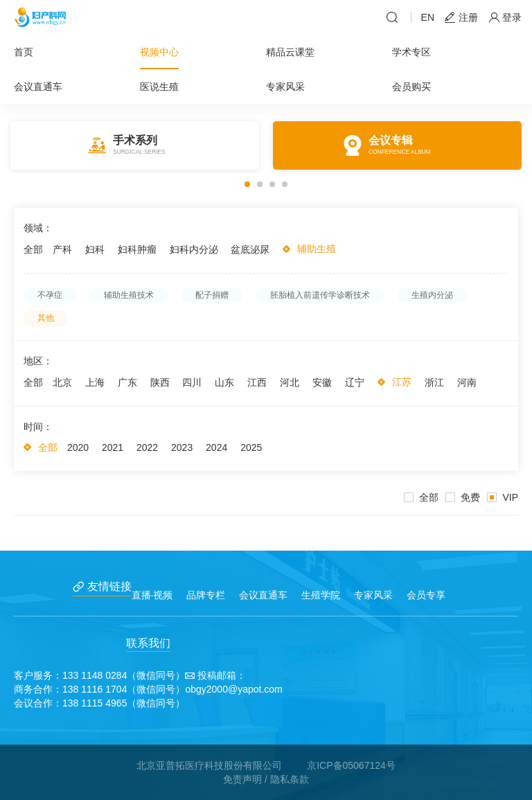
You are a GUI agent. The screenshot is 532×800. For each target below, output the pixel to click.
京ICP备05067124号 (351, 765)
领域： (38, 228)
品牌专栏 (206, 595)
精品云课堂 (290, 52)
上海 (95, 382)
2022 (147, 447)
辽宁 (355, 382)
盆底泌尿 (250, 249)
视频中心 (159, 52)
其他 (46, 318)
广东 (127, 382)
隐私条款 (290, 779)
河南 (467, 382)
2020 (78, 447)
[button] (247, 184)
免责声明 (242, 779)
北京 (62, 382)
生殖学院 (321, 595)
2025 (251, 447)
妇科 (95, 249)
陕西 (160, 382)
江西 (257, 382)
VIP (503, 497)
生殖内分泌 (432, 295)
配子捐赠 (212, 295)
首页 (24, 52)
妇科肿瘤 (137, 249)
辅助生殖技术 (129, 295)
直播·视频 (152, 595)
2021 (113, 447)
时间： (38, 427)
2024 (216, 447)
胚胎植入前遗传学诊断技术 (320, 295)
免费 (463, 497)
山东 (224, 382)
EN (428, 17)
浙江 (434, 382)
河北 (290, 382)
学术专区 (411, 52)
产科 (62, 249)
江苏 (402, 382)
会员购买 (411, 87)
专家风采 (285, 87)
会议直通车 (38, 87)
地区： (38, 361)
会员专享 (426, 595)
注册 (461, 18)
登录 (505, 18)
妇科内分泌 (194, 249)
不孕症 (50, 295)
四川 (192, 382)
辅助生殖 (317, 249)
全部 (33, 249)
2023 (182, 447)
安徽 (322, 382)
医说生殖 (159, 87)
